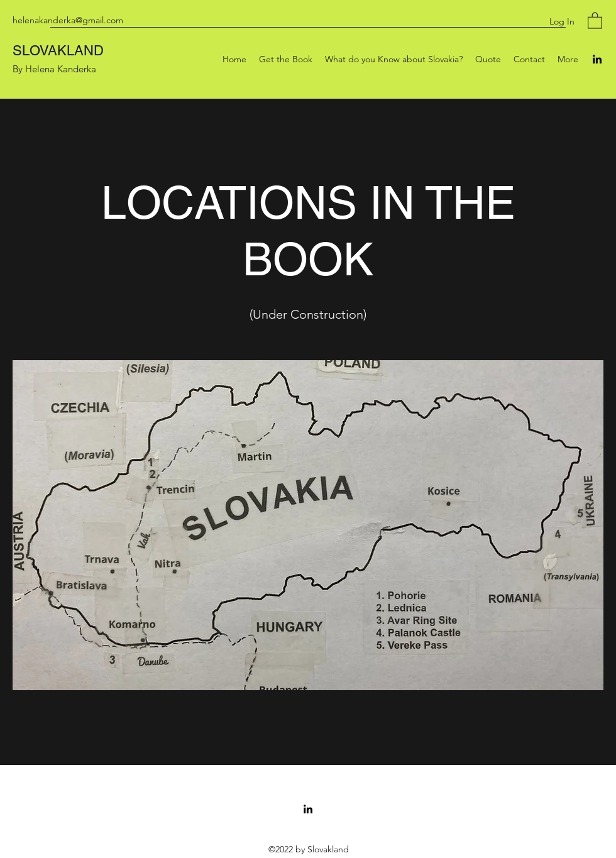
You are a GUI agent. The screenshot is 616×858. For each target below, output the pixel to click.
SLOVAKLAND (58, 51)
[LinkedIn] (597, 59)
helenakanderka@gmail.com (68, 20)
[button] (595, 20)
